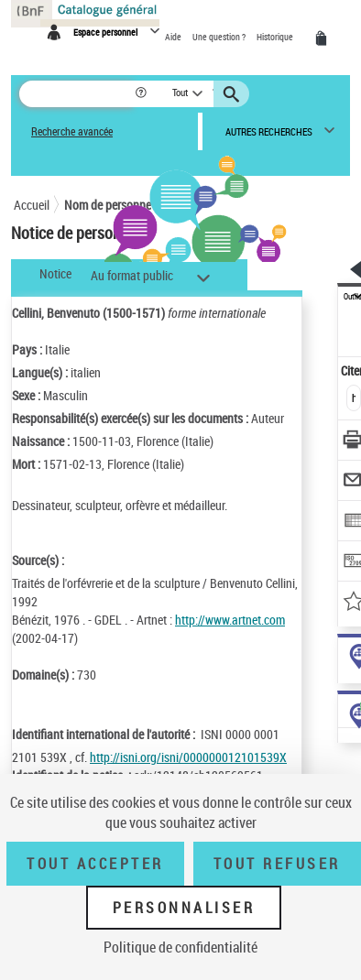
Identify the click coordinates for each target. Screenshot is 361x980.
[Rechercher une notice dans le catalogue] (77, 94)
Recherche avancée (72, 131)
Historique (276, 37)
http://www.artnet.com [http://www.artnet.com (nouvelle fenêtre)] (230, 620)
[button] (142, 94)
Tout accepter (95, 864)
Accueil (32, 205)
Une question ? (220, 37)
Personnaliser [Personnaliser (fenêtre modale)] (184, 908)
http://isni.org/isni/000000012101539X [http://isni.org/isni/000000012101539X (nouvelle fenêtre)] (188, 757)
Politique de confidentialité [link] (180, 947)
